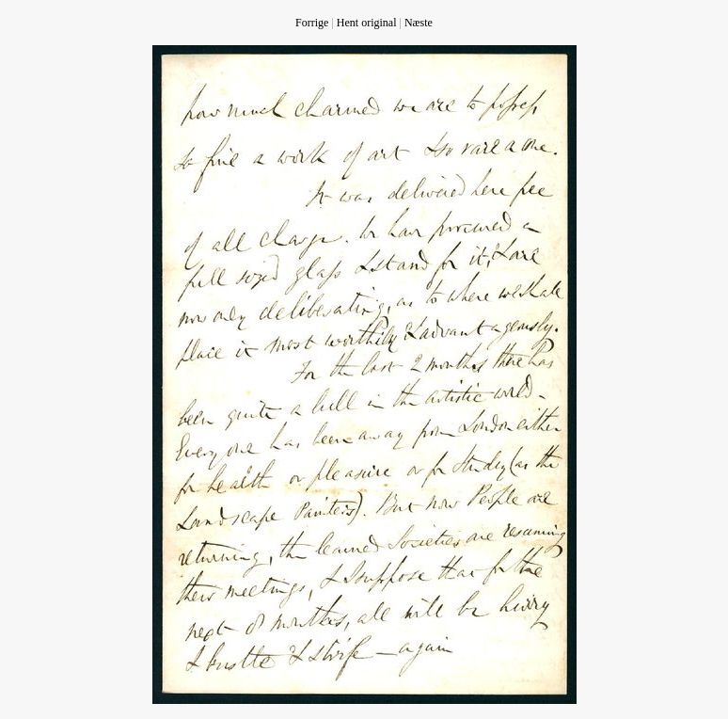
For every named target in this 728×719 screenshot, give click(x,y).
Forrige (312, 23)
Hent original (367, 23)
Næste (419, 23)
